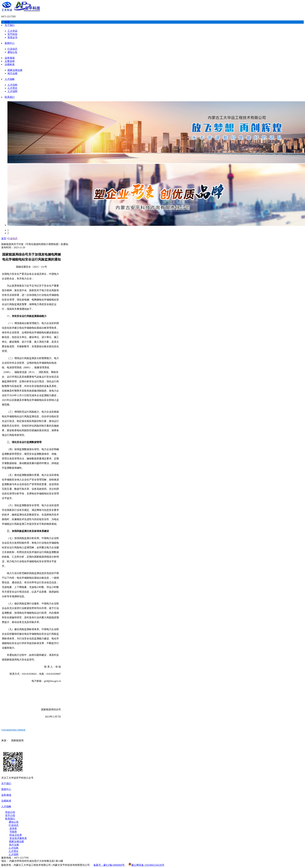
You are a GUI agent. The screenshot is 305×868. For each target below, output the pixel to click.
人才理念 (12, 88)
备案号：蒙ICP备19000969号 (109, 865)
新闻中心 (10, 43)
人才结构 (12, 85)
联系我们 (10, 97)
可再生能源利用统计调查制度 (13, 730)
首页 (7, 22)
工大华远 (12, 31)
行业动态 (12, 49)
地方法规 (12, 73)
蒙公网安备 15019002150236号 (146, 865)
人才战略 (10, 79)
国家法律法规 (15, 70)
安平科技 (12, 34)
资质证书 (12, 37)
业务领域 (10, 58)
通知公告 (12, 52)
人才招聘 (12, 91)
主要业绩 (10, 61)
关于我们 (10, 25)
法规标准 (10, 64)
